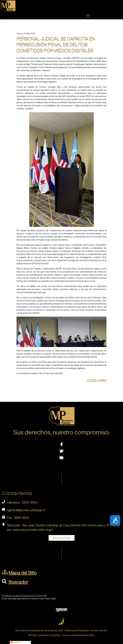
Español (15, 642)
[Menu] (88, 15)
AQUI (53, 599)
